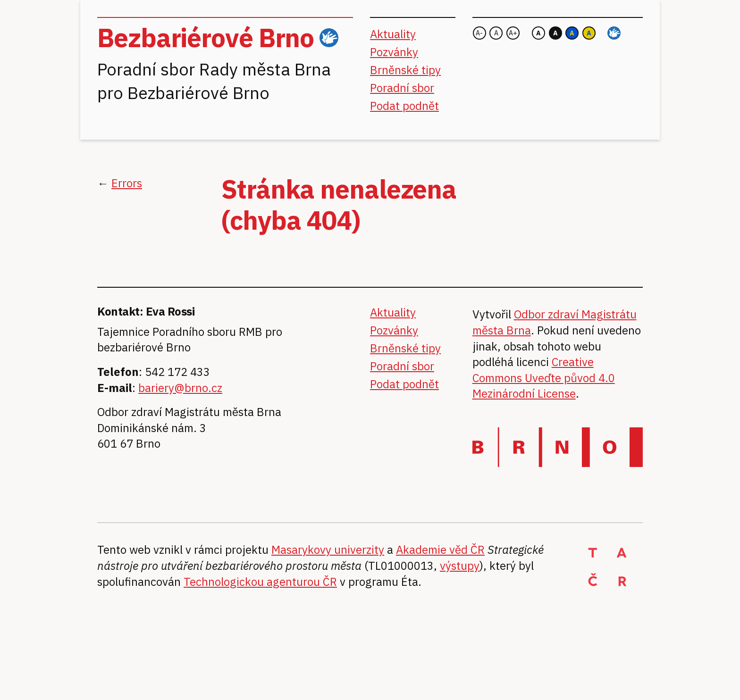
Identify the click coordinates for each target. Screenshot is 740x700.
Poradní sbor (402, 88)
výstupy (460, 566)
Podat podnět (404, 106)
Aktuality (393, 34)
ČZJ (329, 38)
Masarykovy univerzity (328, 550)
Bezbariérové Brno (206, 37)
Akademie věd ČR (440, 550)
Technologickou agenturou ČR (260, 582)
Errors (127, 183)
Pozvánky (394, 52)
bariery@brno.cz (180, 388)
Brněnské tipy (405, 70)
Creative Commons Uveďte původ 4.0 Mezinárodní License (544, 378)
